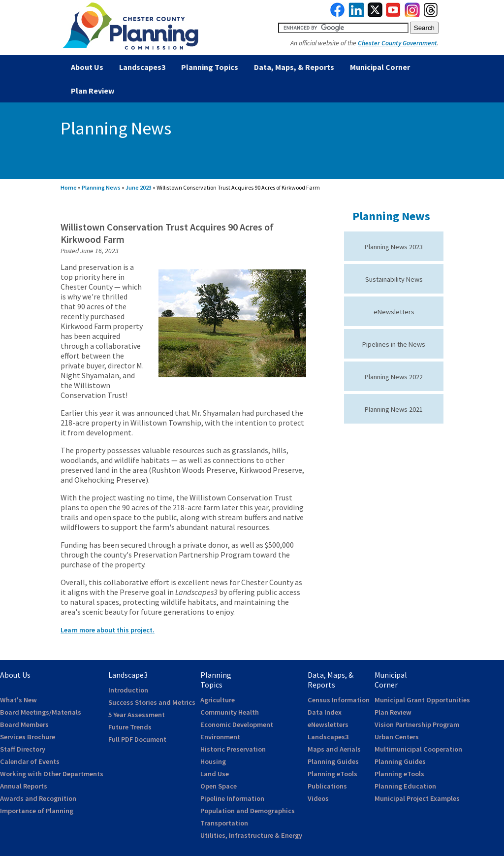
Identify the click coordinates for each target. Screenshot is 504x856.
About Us (87, 67)
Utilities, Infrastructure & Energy (251, 835)
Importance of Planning (37, 811)
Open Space (219, 786)
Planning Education (405, 786)
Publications (327, 786)
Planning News (101, 187)
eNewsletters (394, 312)
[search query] (343, 28)
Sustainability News (394, 279)
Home (69, 187)
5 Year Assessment (137, 715)
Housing (213, 761)
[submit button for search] (424, 28)
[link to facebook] (338, 15)
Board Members (24, 724)
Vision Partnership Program (417, 724)
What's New (18, 700)
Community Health (230, 712)
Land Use (215, 774)
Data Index (325, 712)
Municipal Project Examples (417, 798)
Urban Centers (397, 737)
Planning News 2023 (394, 247)
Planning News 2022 (394, 377)
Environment (220, 737)
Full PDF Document (137, 739)
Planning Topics (210, 67)
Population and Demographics (248, 811)
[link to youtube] (393, 15)
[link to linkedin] (357, 15)
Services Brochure (28, 737)
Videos (318, 798)
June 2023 (139, 187)
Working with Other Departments (52, 774)
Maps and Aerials (334, 749)
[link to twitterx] (375, 15)
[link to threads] (431, 15)
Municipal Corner (380, 67)
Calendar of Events (30, 761)
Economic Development (237, 724)
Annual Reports (24, 786)
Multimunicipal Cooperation (418, 749)
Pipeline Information (232, 798)
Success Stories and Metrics (152, 702)
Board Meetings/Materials (41, 712)
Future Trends (130, 727)
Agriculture (218, 700)
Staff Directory (23, 749)
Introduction (128, 690)
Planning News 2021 (394, 409)
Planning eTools (332, 774)
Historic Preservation (233, 749)
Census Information (339, 700)
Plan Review (93, 91)
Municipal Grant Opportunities (422, 700)
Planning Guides (333, 761)
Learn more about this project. (108, 630)
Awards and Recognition (38, 798)
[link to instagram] (412, 15)
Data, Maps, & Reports (294, 67)
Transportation (224, 823)
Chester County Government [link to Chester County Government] (397, 43)
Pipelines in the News (394, 344)
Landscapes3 (142, 67)
